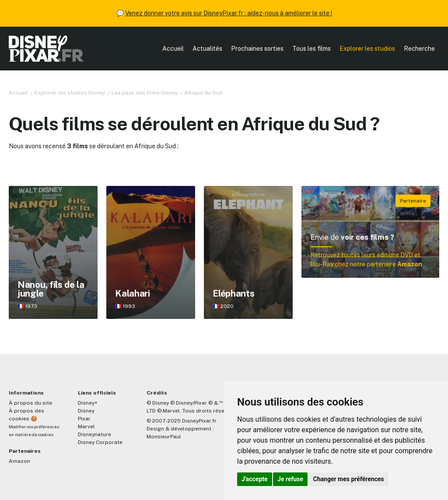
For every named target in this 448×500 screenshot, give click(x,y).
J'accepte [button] (255, 479)
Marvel (86, 427)
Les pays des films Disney (145, 93)
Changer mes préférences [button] (349, 479)
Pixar (84, 419)
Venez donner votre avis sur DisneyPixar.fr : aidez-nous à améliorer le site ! (229, 13)
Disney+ (88, 403)
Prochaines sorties (257, 49)
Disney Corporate (100, 442)
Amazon (19, 461)
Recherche (419, 49)
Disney (86, 411)
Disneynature (94, 434)
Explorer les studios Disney (70, 93)
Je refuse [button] (290, 479)
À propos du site (30, 403)
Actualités (207, 49)
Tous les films (311, 49)
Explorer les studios (367, 49)
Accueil (173, 49)
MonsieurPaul (164, 437)
